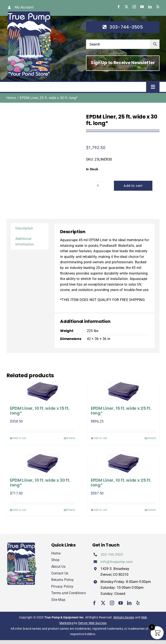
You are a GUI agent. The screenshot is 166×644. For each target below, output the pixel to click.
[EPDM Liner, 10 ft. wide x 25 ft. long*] (123, 464)
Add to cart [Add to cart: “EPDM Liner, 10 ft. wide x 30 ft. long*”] (20, 510)
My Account (24, 7)
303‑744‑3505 (112, 555)
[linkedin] (150, 7)
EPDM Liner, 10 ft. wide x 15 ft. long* (40, 411)
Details (71, 438)
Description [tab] (24, 228)
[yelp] (158, 7)
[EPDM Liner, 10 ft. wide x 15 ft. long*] (43, 392)
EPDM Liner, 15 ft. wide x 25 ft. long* (121, 411)
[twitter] (126, 7)
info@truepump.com (117, 562)
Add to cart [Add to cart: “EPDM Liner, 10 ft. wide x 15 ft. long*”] (20, 438)
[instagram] (134, 7)
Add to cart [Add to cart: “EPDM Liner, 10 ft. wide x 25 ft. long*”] (101, 510)
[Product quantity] (98, 186)
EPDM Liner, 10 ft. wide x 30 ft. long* (40, 483)
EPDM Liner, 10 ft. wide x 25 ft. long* (121, 483)
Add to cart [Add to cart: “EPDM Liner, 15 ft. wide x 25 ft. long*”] (101, 438)
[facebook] (119, 7)
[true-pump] (30, 13)
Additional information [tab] (25, 241)
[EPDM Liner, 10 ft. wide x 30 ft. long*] (43, 464)
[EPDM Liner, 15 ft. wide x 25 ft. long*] (123, 392)
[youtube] (142, 7)
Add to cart (133, 186)
